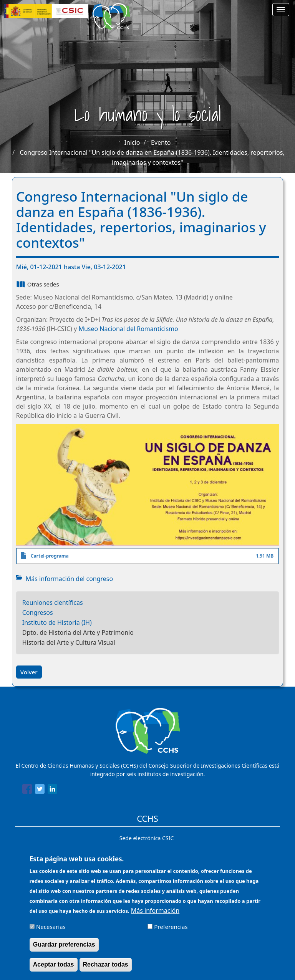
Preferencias (171, 931)
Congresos (38, 612)
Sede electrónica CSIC (147, 838)
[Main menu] (281, 10)
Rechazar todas (106, 969)
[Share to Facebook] (27, 790)
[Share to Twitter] (40, 790)
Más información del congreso (70, 579)
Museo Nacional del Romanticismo (128, 329)
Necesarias (51, 931)
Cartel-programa (50, 556)
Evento (161, 142)
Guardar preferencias (64, 949)
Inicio (132, 142)
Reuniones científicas (53, 603)
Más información (155, 915)
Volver (29, 672)
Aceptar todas (54, 969)
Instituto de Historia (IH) (57, 622)
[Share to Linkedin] (52, 790)
